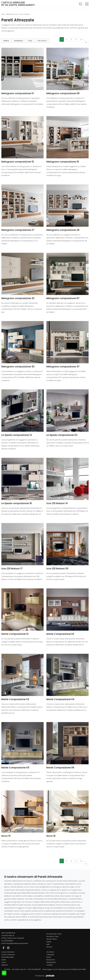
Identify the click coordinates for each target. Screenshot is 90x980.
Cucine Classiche (8, 955)
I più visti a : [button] (42, 41)
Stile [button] (30, 41)
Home (3, 14)
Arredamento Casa (12, 14)
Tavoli (4, 962)
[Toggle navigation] (87, 4)
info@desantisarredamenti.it (17, 943)
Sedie (4, 960)
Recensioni (51, 960)
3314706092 (9, 941)
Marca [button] (6, 41)
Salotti (49, 942)
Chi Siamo (50, 952)
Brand (49, 957)
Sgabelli (5, 965)
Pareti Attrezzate (24, 14)
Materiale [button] (19, 41)
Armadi (49, 947)
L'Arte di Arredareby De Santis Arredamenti (18, 4)
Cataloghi (50, 955)
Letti (48, 944)
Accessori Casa (52, 936)
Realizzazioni (51, 962)
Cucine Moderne (8, 952)
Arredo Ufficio (52, 939)
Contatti (49, 965)
